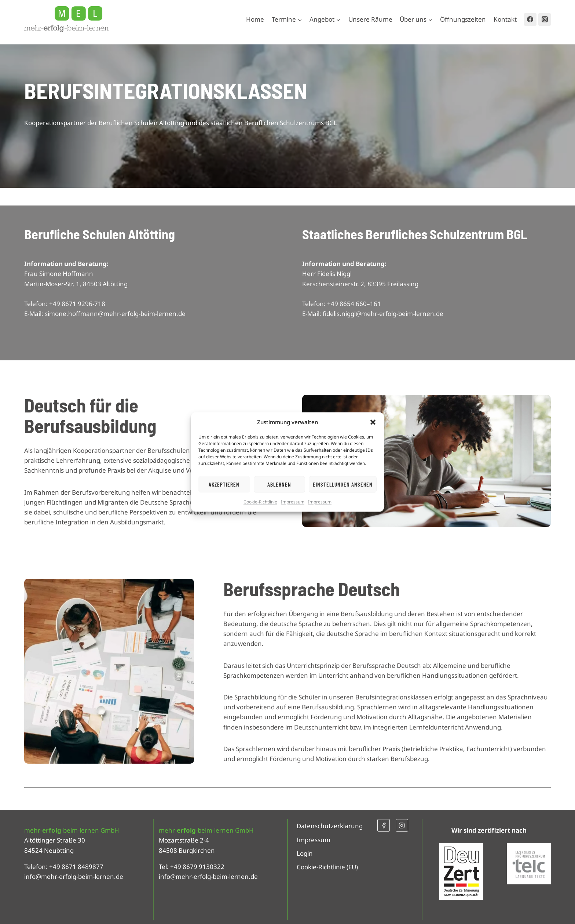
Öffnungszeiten (463, 19)
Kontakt (505, 19)
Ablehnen (279, 484)
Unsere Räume (370, 19)
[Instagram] (545, 19)
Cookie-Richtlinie (260, 502)
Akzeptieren (224, 484)
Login (305, 853)
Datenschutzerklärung (330, 826)
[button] (373, 422)
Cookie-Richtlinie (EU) (327, 867)
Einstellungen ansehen (343, 484)
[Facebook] (530, 19)
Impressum (293, 502)
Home (255, 19)
